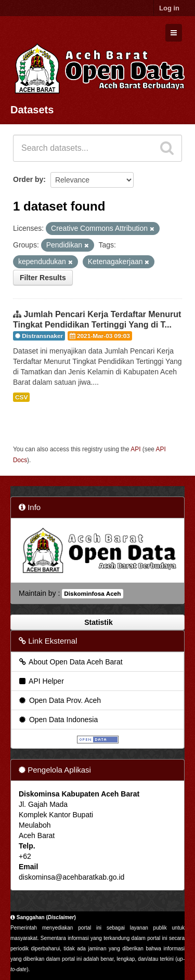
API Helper (41, 681)
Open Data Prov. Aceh (59, 700)
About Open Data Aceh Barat (70, 662)
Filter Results (43, 278)
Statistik (97, 622)
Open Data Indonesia (58, 720)
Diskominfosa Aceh (92, 594)
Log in (169, 8)
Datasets (32, 110)
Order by (28, 179)
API (135, 449)
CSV (21, 397)
